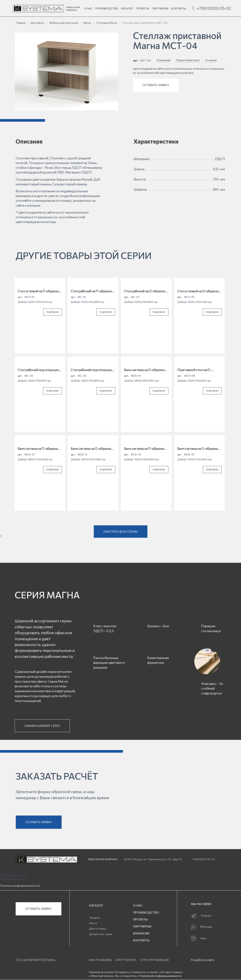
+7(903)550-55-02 (214, 8)
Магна (87, 23)
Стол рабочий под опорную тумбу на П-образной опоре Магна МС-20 (38, 370)
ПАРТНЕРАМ (160, 8)
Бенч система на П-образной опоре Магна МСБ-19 (145, 449)
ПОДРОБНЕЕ (53, 312)
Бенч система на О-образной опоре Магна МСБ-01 (145, 370)
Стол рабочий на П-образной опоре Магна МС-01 (92, 291)
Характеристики (188, 60)
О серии (211, 60)
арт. (136, 60)
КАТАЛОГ (127, 8)
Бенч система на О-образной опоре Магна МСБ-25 (199, 449)
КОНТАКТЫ (179, 8)
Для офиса (37, 23)
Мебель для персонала (64, 23)
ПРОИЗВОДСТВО (107, 8)
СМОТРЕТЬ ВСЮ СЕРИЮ (121, 532)
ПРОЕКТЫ (143, 8)
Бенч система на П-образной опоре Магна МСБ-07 (39, 449)
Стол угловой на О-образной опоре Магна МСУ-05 (199, 291)
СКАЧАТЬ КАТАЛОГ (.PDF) (42, 726)
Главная (21, 23)
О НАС (88, 8)
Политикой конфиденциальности (160, 976)
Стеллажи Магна (106, 23)
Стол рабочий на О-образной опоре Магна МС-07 (146, 291)
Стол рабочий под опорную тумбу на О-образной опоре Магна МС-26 (92, 370)
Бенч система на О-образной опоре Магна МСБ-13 (92, 449)
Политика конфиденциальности (20, 886)
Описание (163, 60)
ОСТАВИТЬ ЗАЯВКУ (156, 85)
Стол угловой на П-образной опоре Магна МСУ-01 (39, 291)
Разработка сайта (202, 960)
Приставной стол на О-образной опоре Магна (194, 370)
